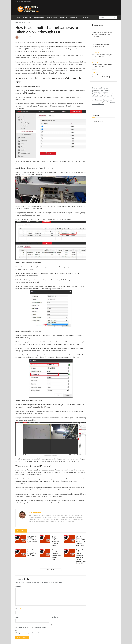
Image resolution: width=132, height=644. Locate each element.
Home (19, 18)
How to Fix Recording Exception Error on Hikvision (32, 553)
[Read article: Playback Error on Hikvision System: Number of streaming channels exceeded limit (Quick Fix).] (70, 553)
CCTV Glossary (84, 18)
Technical (23, 23)
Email (18, 617)
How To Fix (95, 62)
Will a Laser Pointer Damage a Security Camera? (102, 56)
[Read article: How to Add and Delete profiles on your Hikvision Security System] (45, 553)
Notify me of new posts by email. (27, 632)
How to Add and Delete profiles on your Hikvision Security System (56, 555)
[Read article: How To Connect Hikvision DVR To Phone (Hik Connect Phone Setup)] (70, 539)
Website (55, 617)
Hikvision (29, 23)
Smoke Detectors (97, 72)
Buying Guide (27, 18)
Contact (21, 1)
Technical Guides (52, 18)
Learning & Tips (39, 18)
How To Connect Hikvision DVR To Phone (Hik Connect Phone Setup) (81, 541)
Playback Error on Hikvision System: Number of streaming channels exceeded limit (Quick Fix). (81, 556)
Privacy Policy (28, 1)
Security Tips (63, 18)
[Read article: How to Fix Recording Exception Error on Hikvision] (21, 553)
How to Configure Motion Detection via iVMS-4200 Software (56, 541)
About (17, 1)
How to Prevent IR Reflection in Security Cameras (102, 66)
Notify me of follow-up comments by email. (31, 627)
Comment (20, 586)
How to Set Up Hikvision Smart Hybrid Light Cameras (32, 539)
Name (18, 608)
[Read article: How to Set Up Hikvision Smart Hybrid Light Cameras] (21, 539)
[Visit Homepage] (32, 9)
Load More (51, 570)
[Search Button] (115, 18)
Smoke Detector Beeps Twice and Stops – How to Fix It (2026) (103, 76)
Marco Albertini (25, 37)
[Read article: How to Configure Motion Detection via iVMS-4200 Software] (45, 539)
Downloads (74, 18)
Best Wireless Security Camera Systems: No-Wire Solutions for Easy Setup (102, 34)
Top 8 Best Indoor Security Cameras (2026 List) (101, 45)
